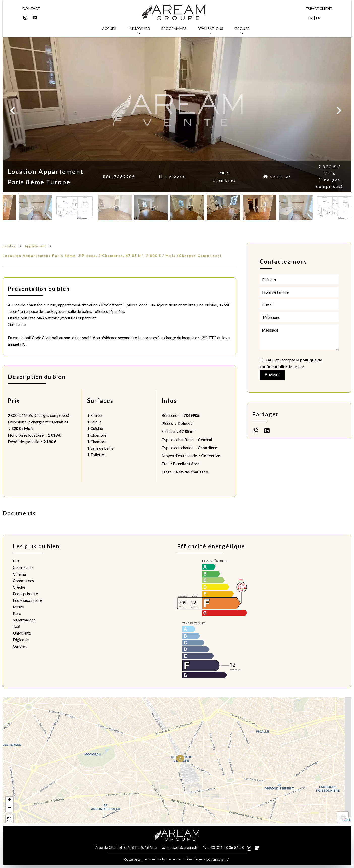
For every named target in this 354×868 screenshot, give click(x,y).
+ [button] (9, 800)
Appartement (35, 246)
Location (9, 246)
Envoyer (272, 375)
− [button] (9, 808)
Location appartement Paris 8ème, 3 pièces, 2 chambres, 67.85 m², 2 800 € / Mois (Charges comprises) (112, 256)
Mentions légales (160, 859)
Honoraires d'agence (191, 859)
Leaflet (346, 820)
